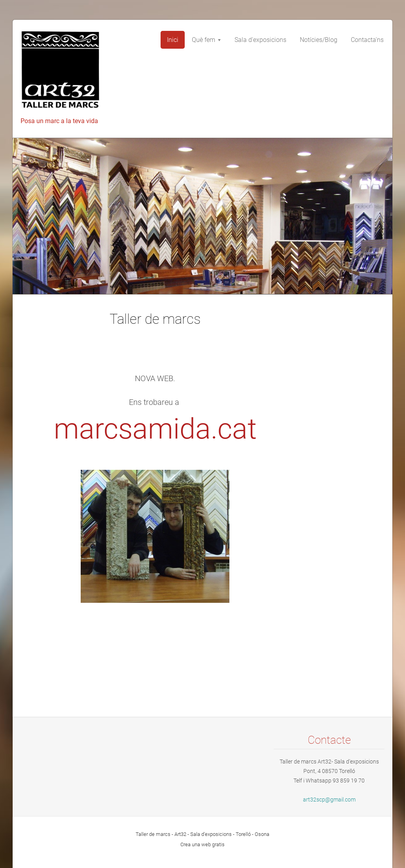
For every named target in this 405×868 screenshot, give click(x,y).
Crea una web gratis (202, 844)
